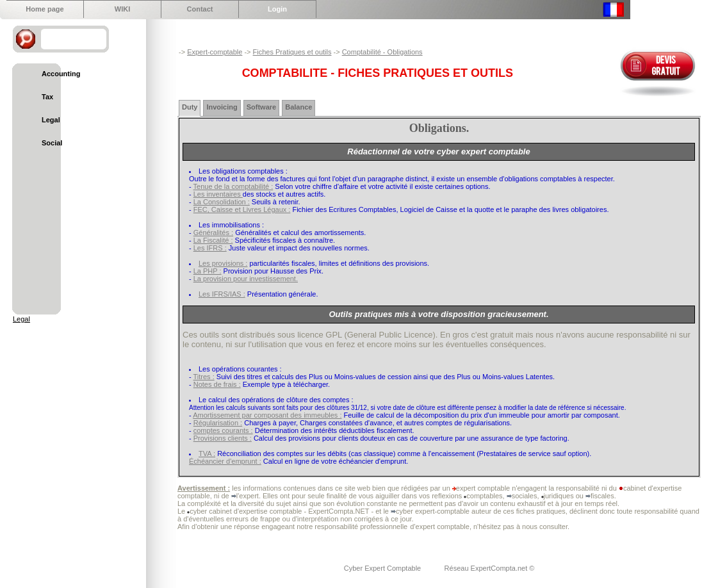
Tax (47, 97)
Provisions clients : (223, 438)
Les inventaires (218, 194)
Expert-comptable (215, 52)
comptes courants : (223, 430)
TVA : (207, 453)
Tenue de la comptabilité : (233, 186)
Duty (190, 107)
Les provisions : (223, 263)
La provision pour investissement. (246, 279)
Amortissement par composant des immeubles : (267, 415)
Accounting (61, 74)
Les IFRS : (210, 248)
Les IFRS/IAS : (222, 294)
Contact (200, 9)
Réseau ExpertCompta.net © (490, 568)
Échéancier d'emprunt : (225, 461)
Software (261, 107)
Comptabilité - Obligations (382, 52)
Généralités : (213, 233)
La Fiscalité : (213, 240)
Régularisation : (218, 423)
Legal (51, 120)
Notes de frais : (217, 384)
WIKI (122, 9)
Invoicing (222, 107)
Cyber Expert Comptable (384, 568)
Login (277, 9)
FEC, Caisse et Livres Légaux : (242, 209)
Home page (45, 9)
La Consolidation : (222, 202)
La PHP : (208, 271)
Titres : (204, 377)
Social (52, 143)
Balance (298, 107)
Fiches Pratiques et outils (292, 52)
